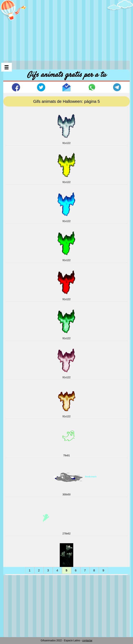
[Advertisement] (68, 29)
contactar (87, 641)
